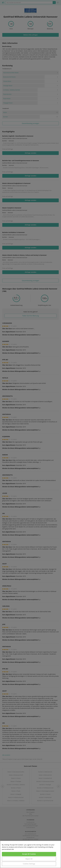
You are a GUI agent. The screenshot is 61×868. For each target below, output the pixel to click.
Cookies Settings (29, 864)
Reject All (29, 859)
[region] (30, 854)
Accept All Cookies (29, 854)
